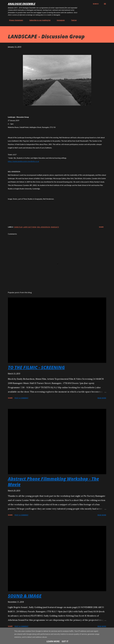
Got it (65, 641)
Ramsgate (55, 227)
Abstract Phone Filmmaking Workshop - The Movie (53, 482)
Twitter (73, 20)
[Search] (96, 4)
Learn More (53, 641)
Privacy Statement (15, 20)
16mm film (18, 227)
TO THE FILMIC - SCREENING (36, 367)
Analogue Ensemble (22, 4)
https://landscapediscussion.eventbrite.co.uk (23, 161)
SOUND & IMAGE (25, 596)
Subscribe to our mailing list (39, 20)
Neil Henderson (43, 227)
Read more (102, 398)
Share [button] (101, 227)
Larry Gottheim (30, 227)
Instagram (60, 20)
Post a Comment (22, 398)
